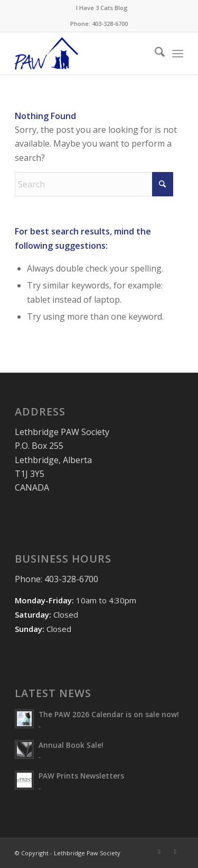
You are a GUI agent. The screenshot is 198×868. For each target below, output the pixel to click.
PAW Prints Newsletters (81, 776)
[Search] (154, 53)
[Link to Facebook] (159, 852)
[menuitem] (102, 8)
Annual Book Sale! (71, 745)
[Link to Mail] (175, 852)
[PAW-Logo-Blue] (82, 53)
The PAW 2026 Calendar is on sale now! (109, 714)
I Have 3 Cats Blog (102, 8)
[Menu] (178, 53)
